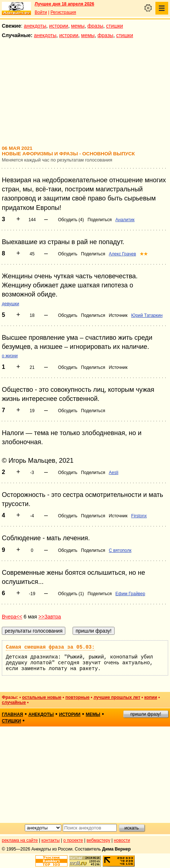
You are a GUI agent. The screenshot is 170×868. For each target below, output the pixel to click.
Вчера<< (12, 617)
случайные (14, 702)
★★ (144, 254)
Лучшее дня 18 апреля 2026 (64, 4)
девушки (10, 304)
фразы (95, 26)
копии (150, 697)
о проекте (73, 840)
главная (12, 714)
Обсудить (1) (71, 594)
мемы (78, 26)
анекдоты (35, 26)
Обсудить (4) (71, 220)
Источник (118, 315)
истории (59, 26)
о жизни (10, 356)
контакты (51, 840)
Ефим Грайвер (130, 594)
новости (122, 840)
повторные (77, 697)
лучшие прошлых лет (117, 697)
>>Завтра (50, 617)
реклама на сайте (20, 840)
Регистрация (63, 12)
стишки (115, 26)
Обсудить (68, 254)
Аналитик (125, 220)
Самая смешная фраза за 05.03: (50, 647)
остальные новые (42, 697)
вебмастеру (98, 840)
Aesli (113, 473)
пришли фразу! (146, 714)
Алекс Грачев (122, 254)
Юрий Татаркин (147, 315)
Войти (41, 12)
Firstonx (139, 516)
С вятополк (120, 550)
